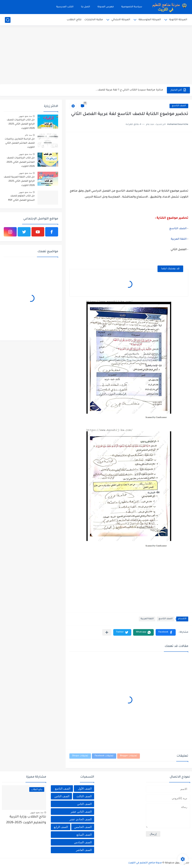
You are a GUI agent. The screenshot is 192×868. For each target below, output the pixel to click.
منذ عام (28, 135)
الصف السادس (83, 842)
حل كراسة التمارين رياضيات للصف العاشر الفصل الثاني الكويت (20, 143)
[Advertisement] (96, 55)
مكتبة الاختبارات (94, 20)
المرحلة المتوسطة (150, 20)
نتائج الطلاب (74, 20)
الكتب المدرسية (65, 7)
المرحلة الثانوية (178, 20)
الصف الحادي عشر (81, 819)
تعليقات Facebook (104, 756)
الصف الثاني (84, 804)
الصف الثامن (62, 796)
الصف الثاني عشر (81, 812)
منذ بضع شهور (25, 116)
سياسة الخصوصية (132, 7)
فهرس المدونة (106, 7)
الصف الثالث (84, 796)
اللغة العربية (179, 239)
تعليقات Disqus (80, 756)
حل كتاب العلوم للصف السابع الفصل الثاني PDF (21, 198)
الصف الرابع (61, 827)
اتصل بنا (85, 7)
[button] (166, 632)
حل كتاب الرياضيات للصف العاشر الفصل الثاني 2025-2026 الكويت (20, 162)
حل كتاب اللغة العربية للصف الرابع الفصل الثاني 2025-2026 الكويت (19, 181)
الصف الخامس (83, 827)
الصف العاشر (84, 850)
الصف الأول (85, 789)
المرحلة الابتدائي (121, 20)
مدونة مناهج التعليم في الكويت (145, 863)
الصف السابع (84, 835)
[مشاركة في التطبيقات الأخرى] (107, 632)
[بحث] (8, 20)
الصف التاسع (179, 106)
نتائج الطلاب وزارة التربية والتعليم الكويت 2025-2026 (26, 820)
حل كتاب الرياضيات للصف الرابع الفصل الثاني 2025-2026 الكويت (21, 124)
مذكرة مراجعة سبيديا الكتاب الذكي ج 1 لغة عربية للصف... (129, 90)
